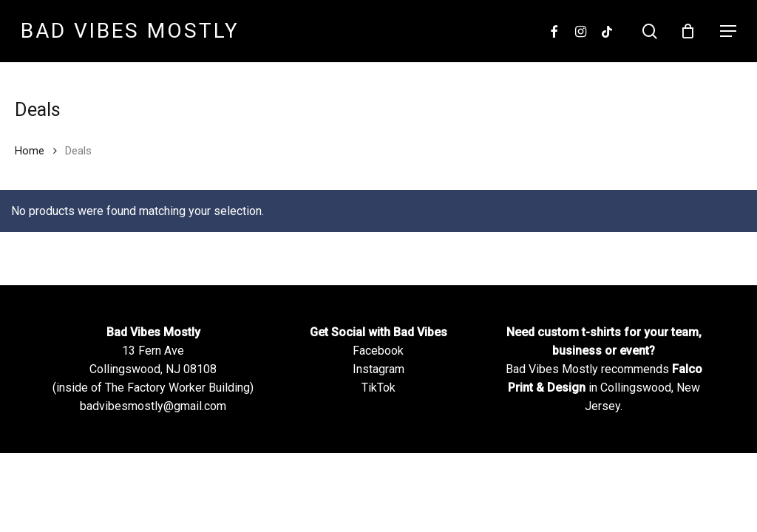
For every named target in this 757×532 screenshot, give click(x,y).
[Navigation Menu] (728, 31)
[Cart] (691, 31)
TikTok (378, 388)
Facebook (378, 351)
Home (30, 151)
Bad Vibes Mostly (130, 31)
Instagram (378, 369)
